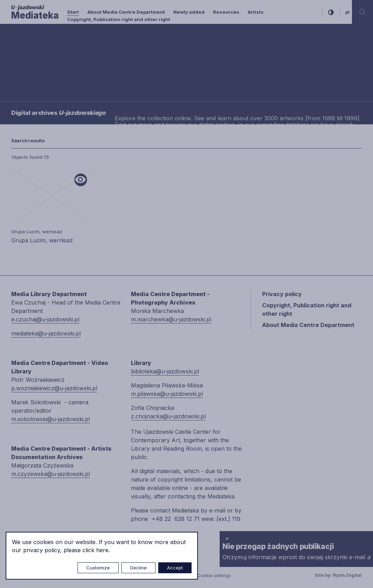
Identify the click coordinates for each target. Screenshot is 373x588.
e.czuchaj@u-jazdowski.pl (45, 319)
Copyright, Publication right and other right (119, 19)
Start (73, 12)
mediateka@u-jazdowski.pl (46, 333)
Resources (226, 12)
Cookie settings (214, 575)
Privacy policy (282, 294)
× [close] (227, 538)
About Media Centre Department (126, 12)
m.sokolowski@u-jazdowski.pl (51, 419)
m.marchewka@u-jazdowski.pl (171, 319)
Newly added (189, 12)
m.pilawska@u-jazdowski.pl (167, 394)
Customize (98, 568)
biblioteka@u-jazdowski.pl (165, 371)
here (102, 550)
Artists (256, 12)
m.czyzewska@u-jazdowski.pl (51, 474)
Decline (138, 568)
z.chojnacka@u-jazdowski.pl (168, 416)
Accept (175, 568)
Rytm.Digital (347, 575)
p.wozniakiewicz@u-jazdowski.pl (54, 388)
